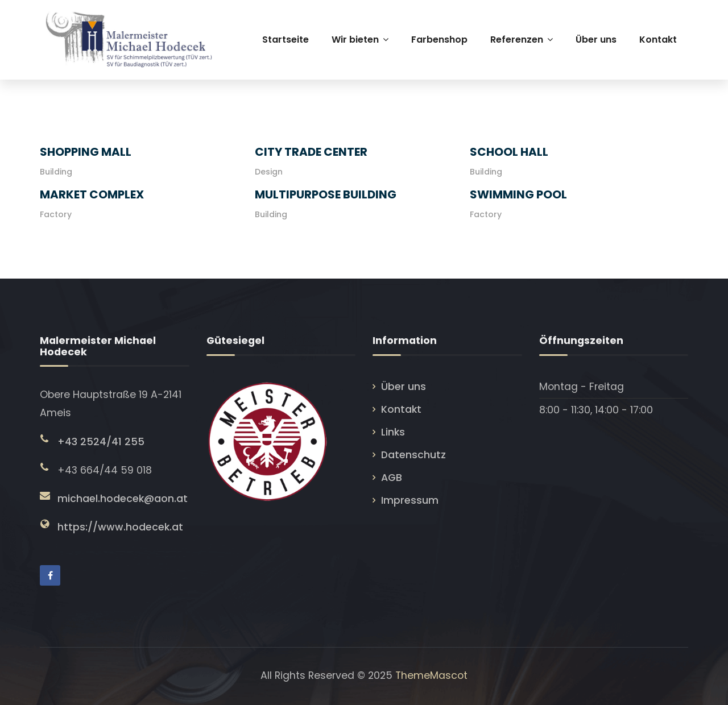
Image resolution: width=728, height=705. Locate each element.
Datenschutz (413, 455)
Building (56, 172)
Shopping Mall (86, 152)
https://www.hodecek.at (120, 527)
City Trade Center (311, 152)
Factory (56, 214)
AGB (392, 478)
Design (269, 172)
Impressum (410, 500)
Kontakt (401, 409)
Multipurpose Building (326, 194)
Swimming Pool (518, 194)
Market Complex (92, 194)
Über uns (404, 387)
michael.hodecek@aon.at (123, 499)
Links (393, 432)
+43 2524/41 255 (101, 442)
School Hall (509, 152)
